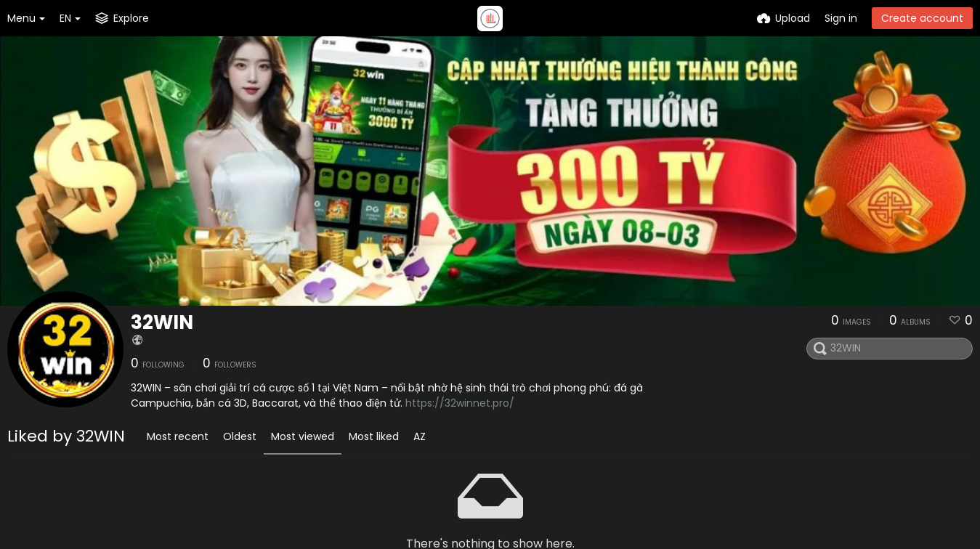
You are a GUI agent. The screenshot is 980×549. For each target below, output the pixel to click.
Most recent (178, 436)
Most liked (374, 436)
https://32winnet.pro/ (460, 403)
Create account (922, 18)
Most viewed (303, 436)
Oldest (240, 436)
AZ (420, 436)
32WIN (162, 322)
